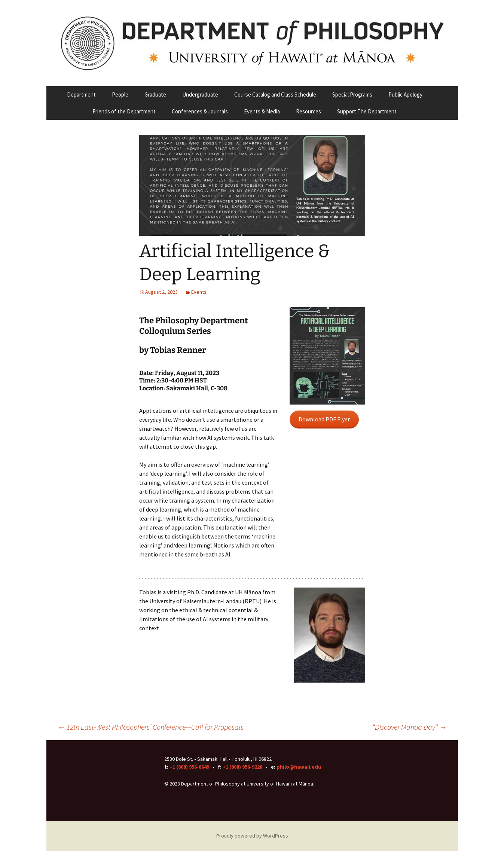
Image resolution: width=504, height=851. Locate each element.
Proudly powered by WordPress (252, 836)
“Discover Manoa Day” (410, 727)
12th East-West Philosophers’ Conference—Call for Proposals (151, 727)
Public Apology (405, 94)
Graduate (155, 94)
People (120, 94)
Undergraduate (200, 94)
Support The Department (367, 111)
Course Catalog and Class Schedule (275, 94)
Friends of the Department (124, 111)
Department (81, 94)
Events (199, 292)
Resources (308, 111)
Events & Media (262, 111)
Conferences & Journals (200, 111)
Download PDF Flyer (324, 419)
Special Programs (352, 94)
